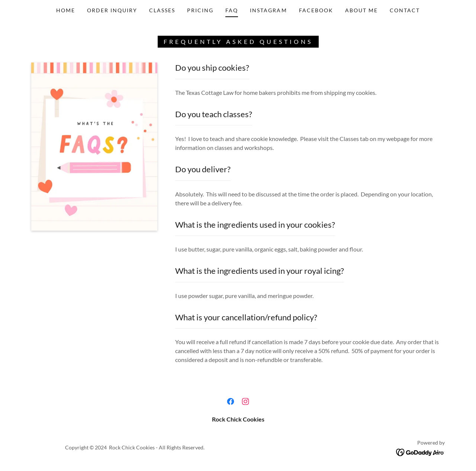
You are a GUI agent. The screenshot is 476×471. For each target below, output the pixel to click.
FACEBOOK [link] (316, 10)
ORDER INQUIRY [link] (112, 10)
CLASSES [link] (162, 10)
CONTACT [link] (405, 10)
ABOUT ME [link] (361, 10)
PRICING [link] (200, 10)
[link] (231, 401)
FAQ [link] (232, 10)
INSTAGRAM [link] (268, 10)
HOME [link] (66, 10)
